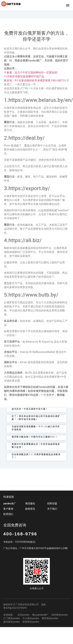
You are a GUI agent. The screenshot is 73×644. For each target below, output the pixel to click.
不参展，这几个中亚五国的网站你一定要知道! (31, 72)
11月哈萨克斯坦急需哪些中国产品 (24, 76)
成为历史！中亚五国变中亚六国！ (30, 409)
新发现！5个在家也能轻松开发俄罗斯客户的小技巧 (34, 80)
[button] (68, 5)
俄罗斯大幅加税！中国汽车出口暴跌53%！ (35, 437)
